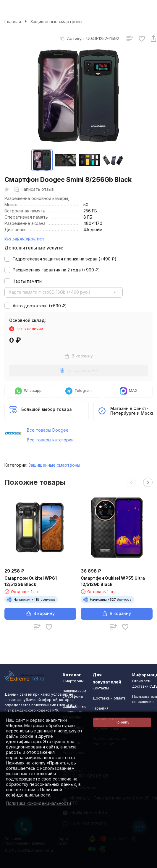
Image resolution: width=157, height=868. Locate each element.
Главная (13, 22)
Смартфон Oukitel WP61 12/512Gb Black (31, 581)
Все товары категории (50, 440)
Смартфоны (73, 681)
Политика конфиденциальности (38, 803)
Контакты (101, 688)
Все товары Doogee (48, 430)
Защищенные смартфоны (56, 22)
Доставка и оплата (109, 698)
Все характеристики (24, 238)
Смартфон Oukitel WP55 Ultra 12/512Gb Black (113, 581)
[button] (131, 482)
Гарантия (101, 708)
